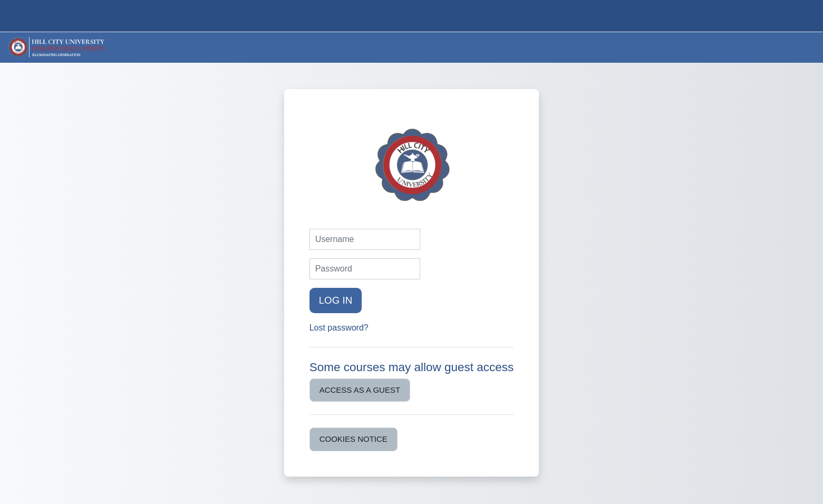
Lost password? (339, 328)
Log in (336, 300)
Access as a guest (360, 390)
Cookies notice (354, 439)
